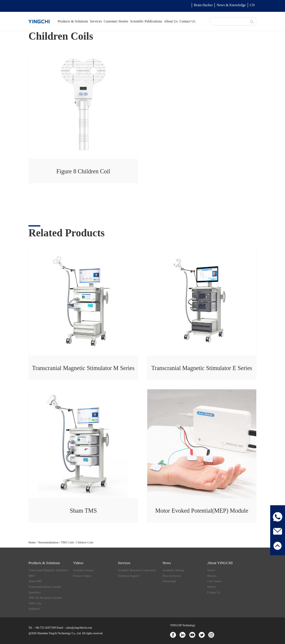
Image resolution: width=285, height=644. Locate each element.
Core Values (214, 581)
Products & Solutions (73, 21)
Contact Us (188, 21)
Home (32, 542)
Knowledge (169, 581)
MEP (31, 576)
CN (252, 5)
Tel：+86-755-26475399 (42, 628)
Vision (211, 570)
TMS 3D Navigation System (45, 598)
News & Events (172, 576)
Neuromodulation (48, 542)
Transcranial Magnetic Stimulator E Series (202, 368)
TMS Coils (68, 542)
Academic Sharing (173, 570)
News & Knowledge (231, 5)
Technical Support (129, 576)
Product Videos (82, 576)
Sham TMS (83, 511)
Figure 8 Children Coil (83, 171)
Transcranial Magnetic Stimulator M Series (83, 368)
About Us (171, 21)
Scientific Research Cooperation (137, 570)
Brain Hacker (203, 5)
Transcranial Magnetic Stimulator (48, 570)
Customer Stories (116, 21)
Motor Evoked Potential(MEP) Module (202, 511)
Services (96, 21)
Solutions (34, 609)
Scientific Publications (146, 21)
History (212, 587)
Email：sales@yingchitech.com (74, 628)
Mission (212, 576)
